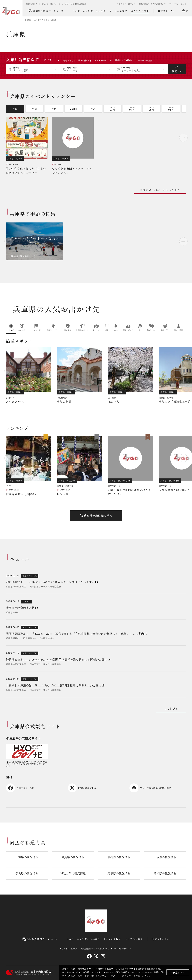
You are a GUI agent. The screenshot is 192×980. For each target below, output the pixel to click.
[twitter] (96, 956)
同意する (178, 972)
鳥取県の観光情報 (119, 873)
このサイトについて (121, 976)
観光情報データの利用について (153, 4)
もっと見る (171, 709)
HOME (28, 20)
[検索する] (177, 69)
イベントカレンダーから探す (89, 11)
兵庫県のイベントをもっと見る (160, 190)
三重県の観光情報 (27, 857)
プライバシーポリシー (179, 4)
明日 (34, 109)
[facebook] (89, 956)
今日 (15, 109)
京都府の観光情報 (119, 857)
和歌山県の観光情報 (73, 873)
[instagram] (103, 956)
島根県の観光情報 (165, 873)
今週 (54, 109)
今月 (93, 109)
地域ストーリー (167, 11)
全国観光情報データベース (46, 11)
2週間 (73, 109)
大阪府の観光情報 (165, 857)
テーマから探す (118, 11)
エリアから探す (140, 11)
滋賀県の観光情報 (73, 857)
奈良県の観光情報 (27, 873)
